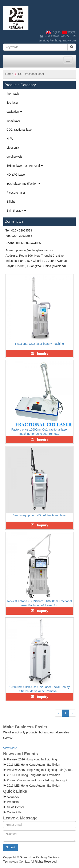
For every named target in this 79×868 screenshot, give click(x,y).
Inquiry (39, 354)
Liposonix (13, 148)
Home (9, 74)
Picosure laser (16, 193)
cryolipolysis (14, 157)
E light (11, 202)
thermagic (13, 94)
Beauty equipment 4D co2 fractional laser (39, 515)
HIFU (10, 139)
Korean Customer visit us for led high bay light (35, 780)
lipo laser (12, 103)
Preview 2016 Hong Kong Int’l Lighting (30, 759)
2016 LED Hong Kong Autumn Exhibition (32, 765)
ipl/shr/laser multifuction (23, 184)
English (53, 32)
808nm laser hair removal (25, 166)
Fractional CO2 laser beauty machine (39, 344)
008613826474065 (29, 243)
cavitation (14, 112)
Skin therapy (16, 211)
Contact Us (12, 812)
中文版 (69, 32)
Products (11, 802)
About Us (11, 797)
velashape (13, 121)
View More (10, 748)
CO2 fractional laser (31, 74)
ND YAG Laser (16, 175)
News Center (14, 807)
